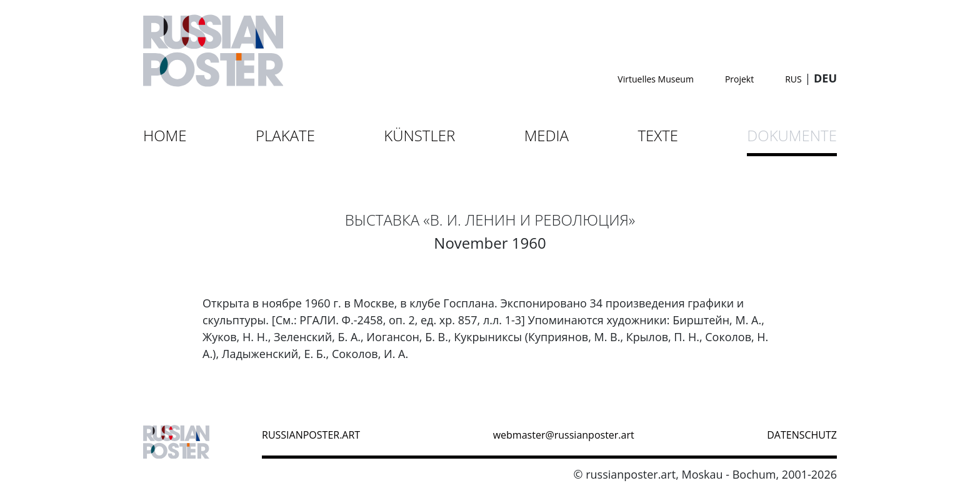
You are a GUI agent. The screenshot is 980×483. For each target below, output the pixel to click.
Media (547, 135)
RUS (793, 79)
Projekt (739, 79)
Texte (658, 135)
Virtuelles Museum (656, 79)
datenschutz (802, 435)
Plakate (285, 135)
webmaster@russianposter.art (564, 435)
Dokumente (792, 135)
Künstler (419, 135)
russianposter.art (311, 435)
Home (165, 135)
